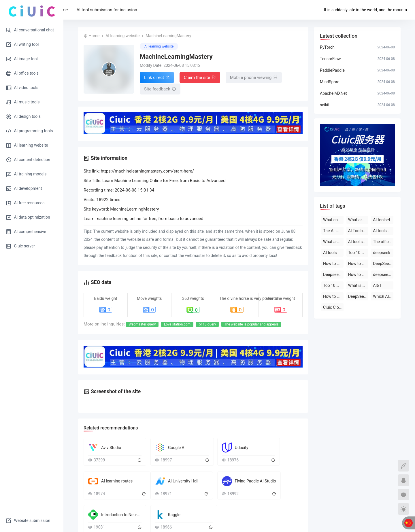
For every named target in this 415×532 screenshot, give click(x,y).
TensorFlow (330, 59)
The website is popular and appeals (251, 323)
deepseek (382, 253)
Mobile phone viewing (254, 77)
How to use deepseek (333, 264)
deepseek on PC (383, 274)
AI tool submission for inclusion (133, 10)
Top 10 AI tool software (358, 253)
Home (88, 10)
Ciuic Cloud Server (333, 307)
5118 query (207, 323)
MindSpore (330, 82)
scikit (325, 105)
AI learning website (122, 36)
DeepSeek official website (358, 296)
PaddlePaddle (332, 70)
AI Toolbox (358, 231)
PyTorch (327, 47)
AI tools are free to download (383, 231)
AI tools (330, 253)
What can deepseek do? (333, 220)
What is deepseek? (358, 285)
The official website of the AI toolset (383, 242)
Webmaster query (142, 323)
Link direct (157, 77)
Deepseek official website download (333, 274)
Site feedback (160, 88)
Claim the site (200, 77)
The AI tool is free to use (333, 231)
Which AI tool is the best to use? (383, 296)
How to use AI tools (333, 296)
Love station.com (177, 323)
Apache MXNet (333, 93)
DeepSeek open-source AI (383, 264)
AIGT (377, 285)
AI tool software (358, 242)
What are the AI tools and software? (333, 242)
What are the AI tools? (358, 220)
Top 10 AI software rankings (333, 285)
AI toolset (381, 220)
